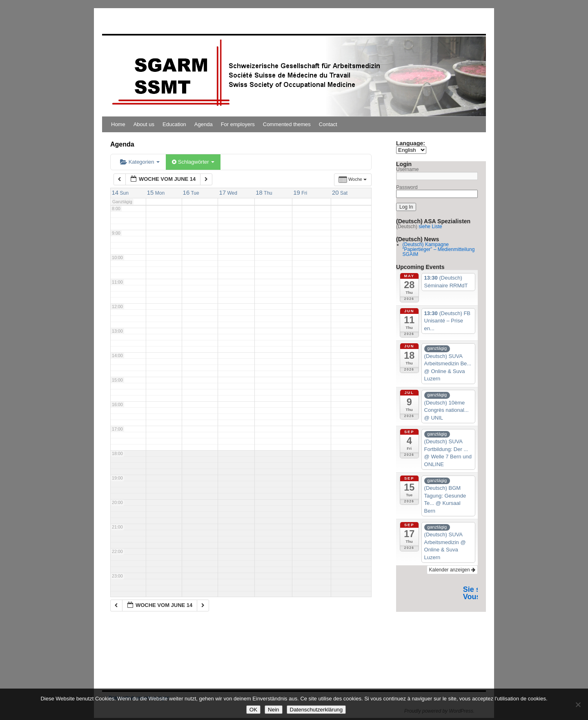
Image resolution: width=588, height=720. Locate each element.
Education (174, 124)
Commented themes (287, 124)
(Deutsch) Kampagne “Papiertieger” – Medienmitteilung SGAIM (439, 249)
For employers (238, 124)
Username (407, 169)
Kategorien (140, 162)
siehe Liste (430, 227)
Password (407, 187)
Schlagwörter (193, 162)
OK (253, 710)
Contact (328, 124)
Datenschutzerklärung (316, 710)
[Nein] (578, 704)
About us (144, 124)
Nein (273, 710)
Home (118, 124)
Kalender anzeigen (452, 570)
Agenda (204, 124)
